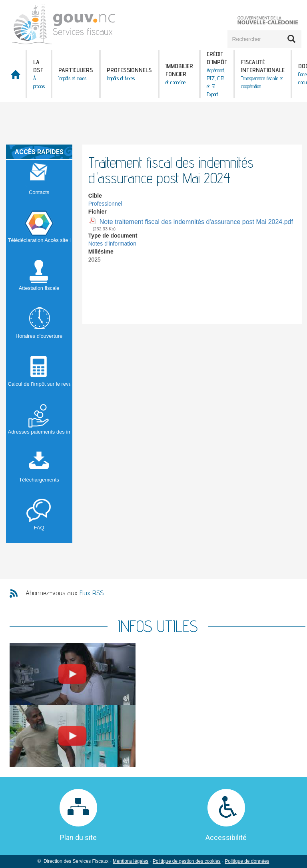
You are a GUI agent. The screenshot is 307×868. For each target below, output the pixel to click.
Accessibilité (226, 837)
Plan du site (78, 837)
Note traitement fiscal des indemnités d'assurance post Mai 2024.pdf (196, 222)
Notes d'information (112, 244)
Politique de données (247, 861)
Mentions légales (131, 861)
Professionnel (105, 204)
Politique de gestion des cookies (187, 861)
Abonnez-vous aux (65, 593)
